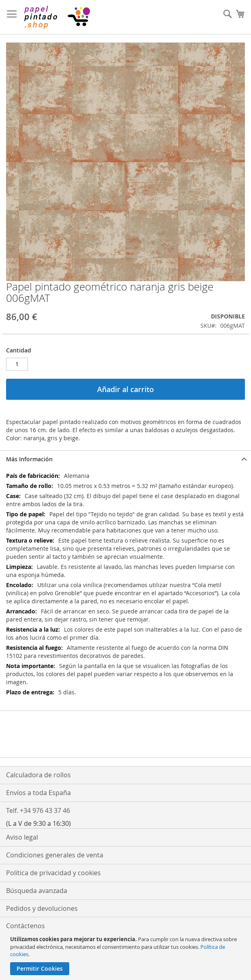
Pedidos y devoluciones (42, 908)
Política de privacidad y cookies (53, 873)
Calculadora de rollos (38, 775)
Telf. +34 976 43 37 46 (38, 810)
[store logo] (57, 17)
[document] (127, 955)
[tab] (125, 459)
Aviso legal (22, 837)
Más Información (29, 459)
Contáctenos (26, 926)
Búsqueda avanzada (37, 891)
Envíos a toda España (38, 793)
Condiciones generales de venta (55, 855)
